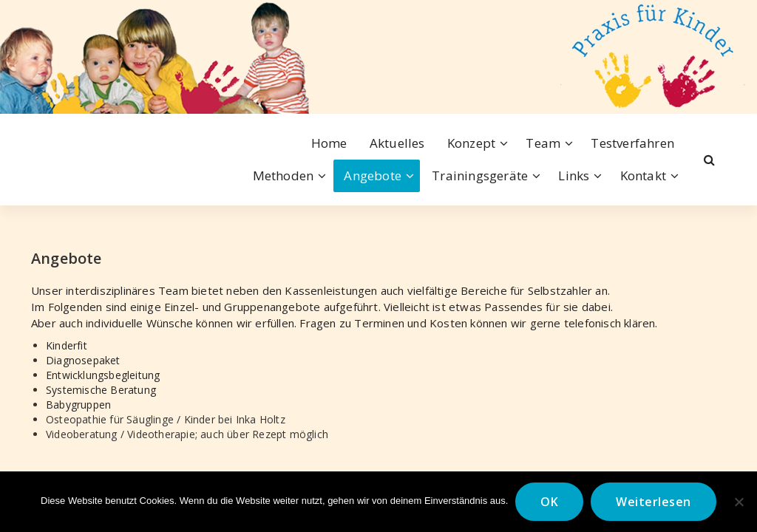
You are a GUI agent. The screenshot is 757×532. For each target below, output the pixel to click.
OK (549, 502)
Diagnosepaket (83, 360)
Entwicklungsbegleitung (103, 375)
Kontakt (643, 175)
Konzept (471, 143)
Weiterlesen (654, 502)
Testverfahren (632, 143)
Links (574, 175)
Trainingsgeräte (480, 175)
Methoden (284, 175)
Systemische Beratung (101, 390)
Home (329, 143)
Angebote (373, 175)
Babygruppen (78, 405)
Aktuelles (397, 143)
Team (543, 143)
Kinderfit (67, 345)
